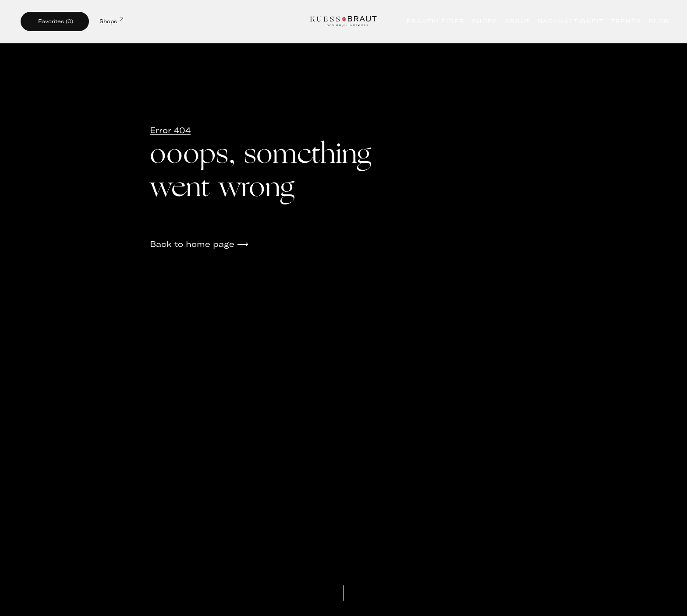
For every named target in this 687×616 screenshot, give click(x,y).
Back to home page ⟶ (199, 244)
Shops (111, 20)
